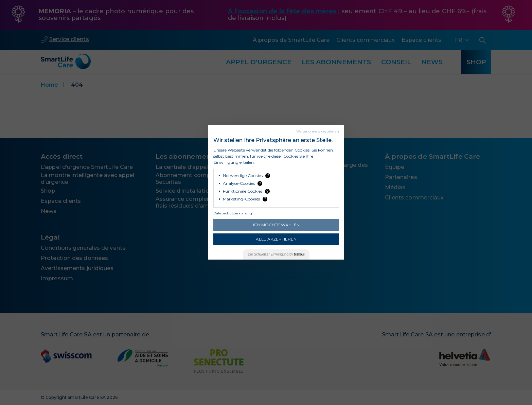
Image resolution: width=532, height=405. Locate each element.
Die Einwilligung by (276, 254)
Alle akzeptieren (276, 239)
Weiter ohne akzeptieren (318, 131)
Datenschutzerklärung (233, 213)
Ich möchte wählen (276, 225)
